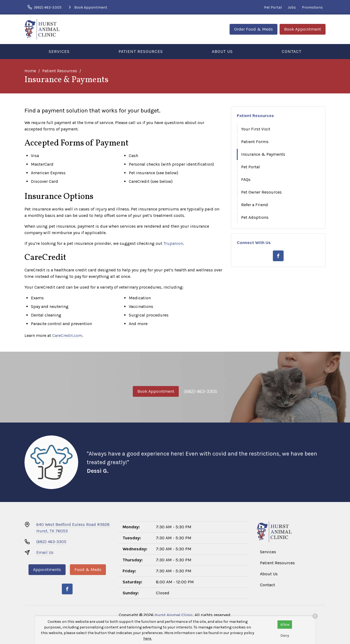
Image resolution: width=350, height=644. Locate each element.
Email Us (45, 552)
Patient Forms (255, 142)
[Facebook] (278, 256)
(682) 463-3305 (200, 391)
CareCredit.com (67, 335)
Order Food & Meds (253, 29)
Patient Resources (141, 51)
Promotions (312, 7)
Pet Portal (273, 7)
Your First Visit (256, 129)
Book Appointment (303, 29)
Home (30, 71)
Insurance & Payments (263, 154)
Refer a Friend (255, 205)
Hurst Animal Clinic (174, 615)
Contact (292, 51)
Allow (285, 625)
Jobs (292, 7)
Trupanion (173, 243)
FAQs (246, 179)
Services (59, 51)
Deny (285, 636)
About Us (222, 51)
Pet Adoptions (255, 217)
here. (147, 638)
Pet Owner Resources (261, 192)
